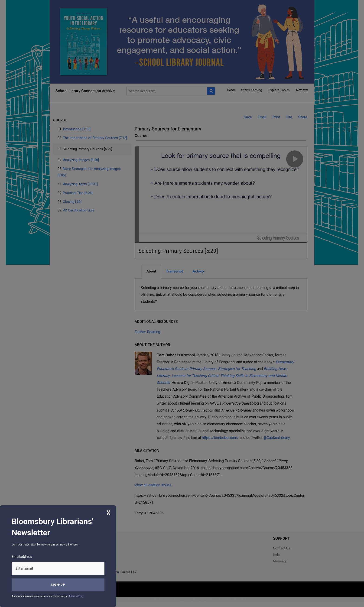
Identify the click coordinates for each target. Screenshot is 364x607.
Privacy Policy (76, 596)
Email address (22, 557)
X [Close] (108, 513)
